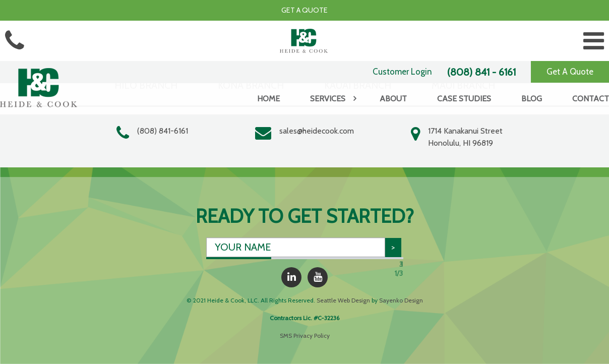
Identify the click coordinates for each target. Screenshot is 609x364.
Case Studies (464, 99)
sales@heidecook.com (317, 131)
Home (268, 99)
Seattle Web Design (343, 300)
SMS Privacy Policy (305, 336)
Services (328, 99)
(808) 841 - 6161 (481, 72)
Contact (591, 99)
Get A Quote (570, 72)
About (393, 99)
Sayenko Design (401, 300)
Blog (532, 99)
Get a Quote (304, 10)
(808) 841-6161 (163, 131)
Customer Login (402, 72)
